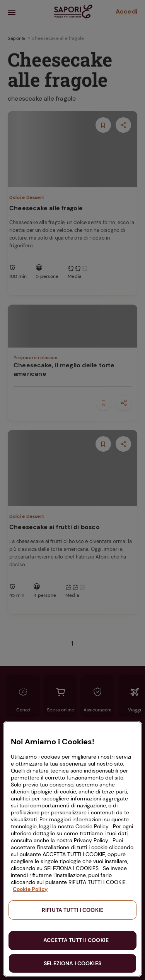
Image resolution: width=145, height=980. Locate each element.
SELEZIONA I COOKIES (72, 963)
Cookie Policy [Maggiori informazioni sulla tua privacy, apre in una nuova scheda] (30, 889)
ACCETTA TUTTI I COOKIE (76, 940)
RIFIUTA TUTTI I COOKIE (72, 910)
